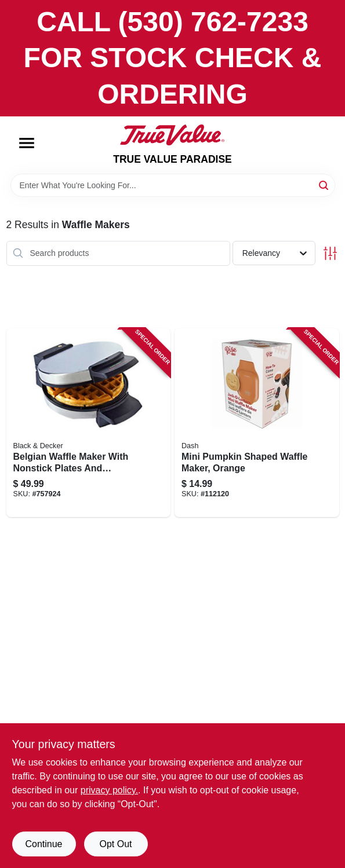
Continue (43, 844)
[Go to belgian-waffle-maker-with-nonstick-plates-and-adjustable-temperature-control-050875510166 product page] (89, 423)
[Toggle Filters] (330, 253)
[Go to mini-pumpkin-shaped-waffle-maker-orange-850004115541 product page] (257, 423)
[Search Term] (173, 185)
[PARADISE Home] (172, 135)
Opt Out (115, 844)
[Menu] (27, 143)
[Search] (324, 184)
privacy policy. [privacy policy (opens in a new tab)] (109, 790)
